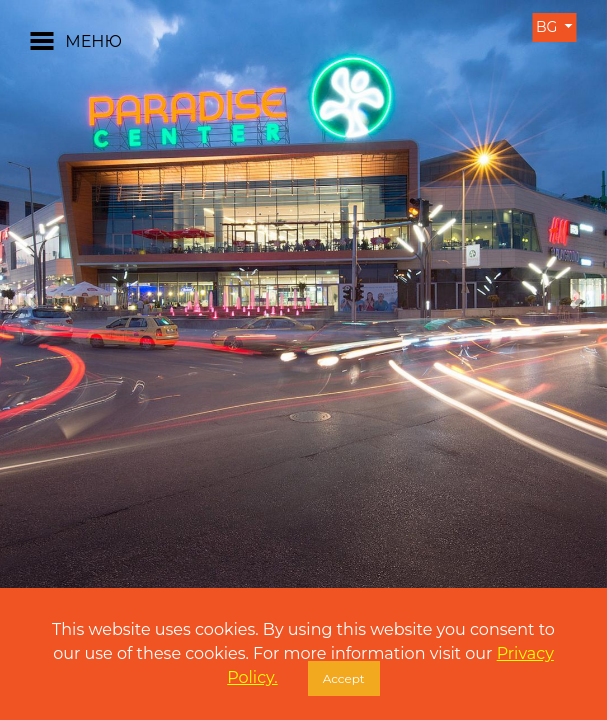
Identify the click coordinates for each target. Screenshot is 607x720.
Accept (344, 678)
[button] (30, 299)
